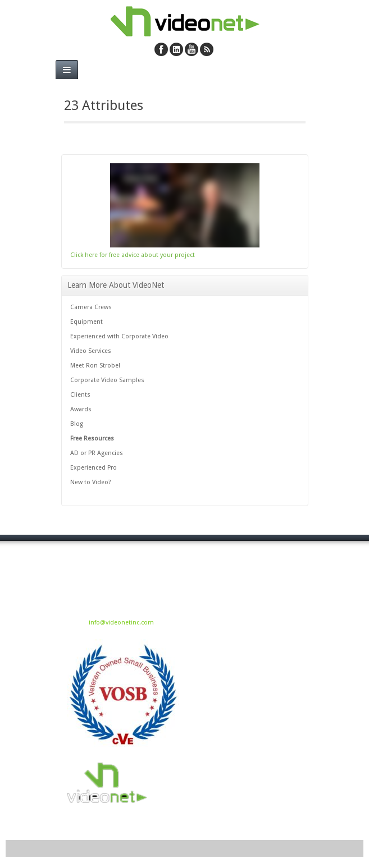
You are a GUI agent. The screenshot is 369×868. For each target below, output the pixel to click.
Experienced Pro (94, 468)
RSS (207, 49)
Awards (81, 409)
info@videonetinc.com (121, 623)
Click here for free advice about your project (133, 255)
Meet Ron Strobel (95, 366)
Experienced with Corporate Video (119, 336)
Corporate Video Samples (107, 380)
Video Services (91, 351)
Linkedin (176, 49)
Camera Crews (91, 307)
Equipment (86, 322)
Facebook (161, 49)
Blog (77, 424)
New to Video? (91, 482)
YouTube (192, 49)
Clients (80, 395)
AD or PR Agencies (97, 453)
